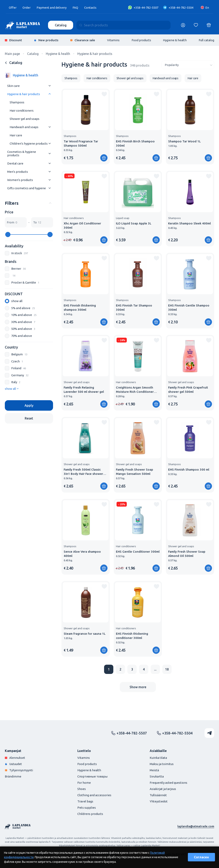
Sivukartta (157, 776)
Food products (141, 40)
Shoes (82, 789)
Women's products (20, 180)
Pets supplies (87, 808)
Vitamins (113, 40)
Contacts (90, 8)
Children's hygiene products (29, 143)
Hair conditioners (22, 111)
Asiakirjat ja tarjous (163, 789)
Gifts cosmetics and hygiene (27, 188)
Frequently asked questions (168, 783)
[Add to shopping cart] (104, 158)
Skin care (13, 86)
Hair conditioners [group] (97, 78)
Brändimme (13, 776)
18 (167, 669)
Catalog (61, 25)
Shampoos (17, 102)
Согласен (201, 857)
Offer (13, 8)
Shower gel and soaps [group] (130, 78)
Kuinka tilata (158, 758)
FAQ (75, 8)
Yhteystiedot (159, 801)
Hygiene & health (175, 40)
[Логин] (183, 25)
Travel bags (85, 801)
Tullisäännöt (158, 795)
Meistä (154, 770)
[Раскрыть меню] (50, 86)
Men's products (18, 172)
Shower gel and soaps (25, 119)
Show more (138, 687)
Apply (29, 405)
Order (27, 8)
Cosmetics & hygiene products (22, 153)
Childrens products (90, 814)
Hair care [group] (193, 78)
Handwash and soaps (24, 127)
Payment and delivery (52, 8)
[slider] (8, 234)
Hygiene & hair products (24, 94)
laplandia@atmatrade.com (196, 826)
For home (84, 783)
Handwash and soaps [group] (166, 78)
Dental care (15, 163)
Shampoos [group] (71, 78)
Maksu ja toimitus (162, 764)
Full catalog (206, 40)
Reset (29, 418)
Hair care (16, 135)
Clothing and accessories (94, 795)
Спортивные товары (92, 776)
